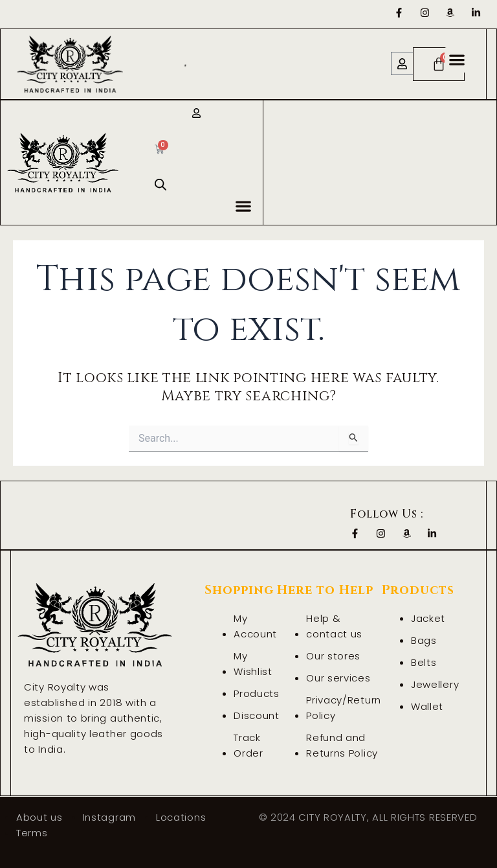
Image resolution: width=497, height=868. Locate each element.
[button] (457, 60)
